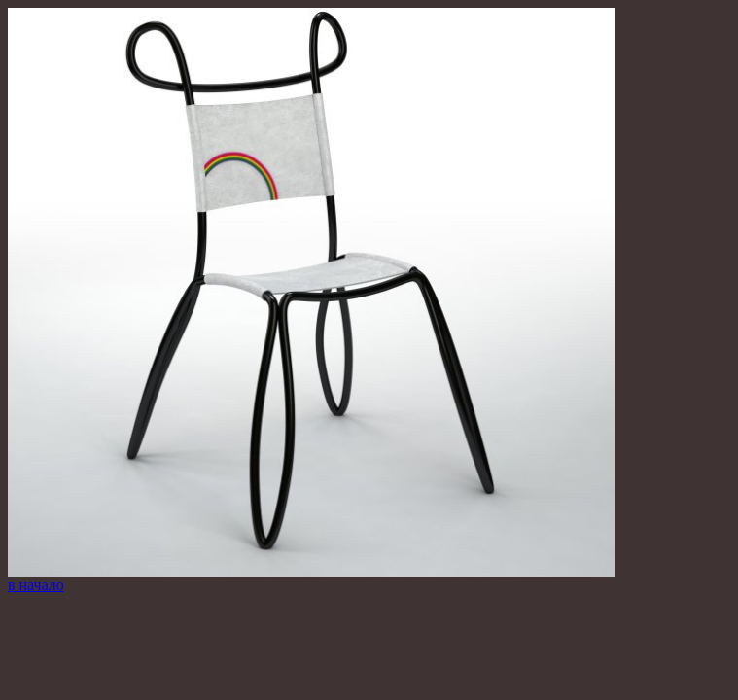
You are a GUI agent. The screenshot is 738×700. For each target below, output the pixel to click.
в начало (36, 585)
